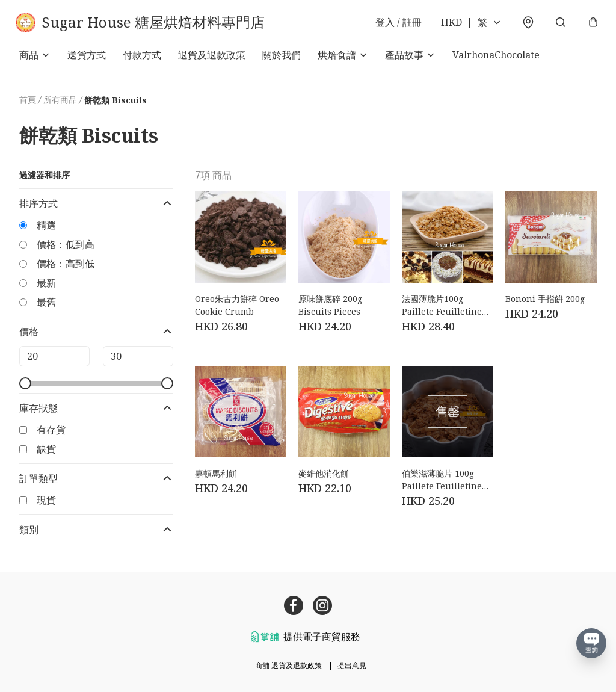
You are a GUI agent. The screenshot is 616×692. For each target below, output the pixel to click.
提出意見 (352, 665)
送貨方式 (87, 60)
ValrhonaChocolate (496, 60)
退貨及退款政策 (212, 60)
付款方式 (142, 60)
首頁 (28, 105)
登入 (395, 25)
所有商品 (60, 105)
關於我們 (282, 60)
